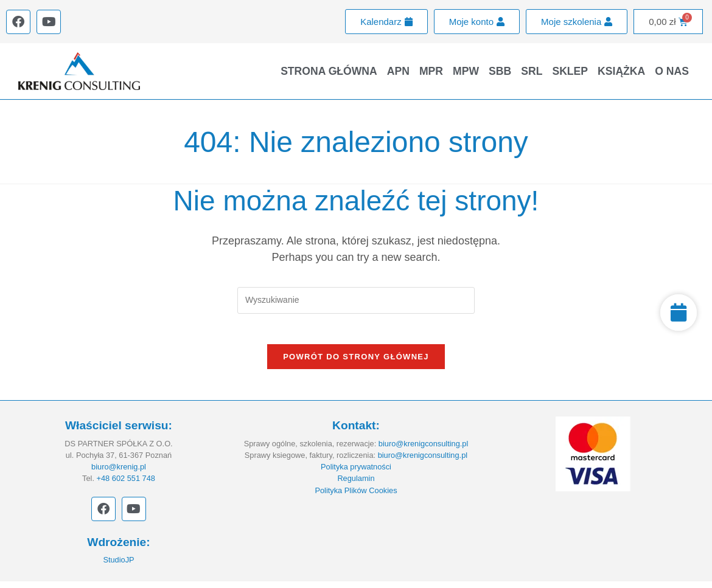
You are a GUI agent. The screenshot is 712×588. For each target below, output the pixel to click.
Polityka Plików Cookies (356, 496)
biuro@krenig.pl (119, 473)
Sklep (570, 71)
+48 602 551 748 (126, 485)
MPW (466, 71)
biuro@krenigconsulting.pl (423, 450)
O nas (672, 71)
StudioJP (118, 566)
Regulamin (356, 485)
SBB (500, 71)
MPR (431, 71)
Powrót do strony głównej (356, 363)
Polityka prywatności (356, 473)
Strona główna (329, 71)
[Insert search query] (356, 300)
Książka (621, 71)
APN (398, 71)
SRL (532, 71)
